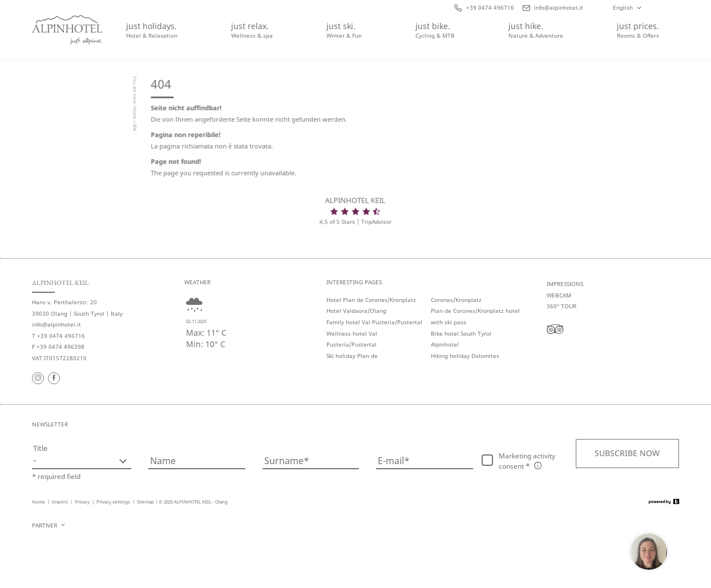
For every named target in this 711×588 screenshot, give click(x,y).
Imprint (60, 502)
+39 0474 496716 (61, 336)
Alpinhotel (445, 345)
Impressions (565, 284)
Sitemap (146, 502)
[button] (627, 453)
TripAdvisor (376, 222)
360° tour (561, 306)
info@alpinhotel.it (56, 325)
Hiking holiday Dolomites (465, 356)
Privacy (83, 502)
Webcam (559, 295)
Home (136, 114)
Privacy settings (114, 502)
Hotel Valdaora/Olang (356, 311)
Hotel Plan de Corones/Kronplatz (371, 300)
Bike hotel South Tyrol (461, 334)
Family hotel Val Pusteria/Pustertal (374, 322)
